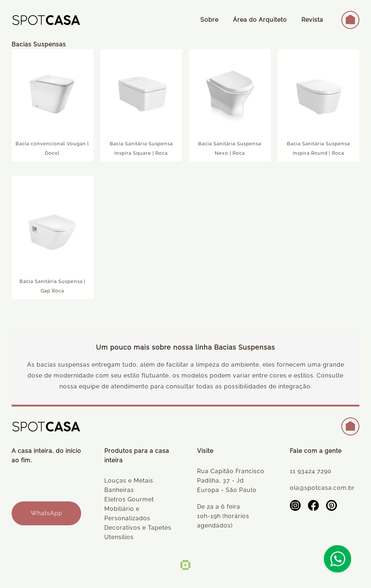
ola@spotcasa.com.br (322, 488)
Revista (312, 20)
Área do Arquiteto (260, 20)
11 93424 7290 (311, 471)
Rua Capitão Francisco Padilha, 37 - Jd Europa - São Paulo (231, 481)
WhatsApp (47, 513)
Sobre (209, 20)
